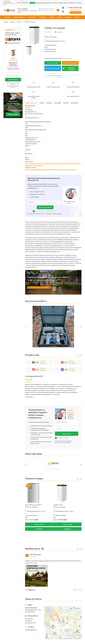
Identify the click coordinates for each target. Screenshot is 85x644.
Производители (41, 3)
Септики (7, 17)
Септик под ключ (70, 170)
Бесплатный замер (75, 12)
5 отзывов (43, 370)
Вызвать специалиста (45, 207)
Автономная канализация (34, 170)
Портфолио (72, 3)
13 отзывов (72, 370)
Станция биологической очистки (53, 170)
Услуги (19, 3)
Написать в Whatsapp (69, 68)
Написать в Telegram (53, 68)
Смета (42, 103)
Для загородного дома (48, 164)
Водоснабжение (19, 17)
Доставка (49, 3)
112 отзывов (72, 363)
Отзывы (60, 3)
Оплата (55, 3)
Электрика (42, 17)
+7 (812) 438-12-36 (74, 8)
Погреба (52, 17)
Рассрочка (74, 103)
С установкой (38, 166)
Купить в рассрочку (70, 63)
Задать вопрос (67, 434)
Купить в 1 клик (53, 63)
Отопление (32, 17)
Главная (6, 22)
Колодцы (68, 17)
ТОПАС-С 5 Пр (58, 505)
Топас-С (20, 22)
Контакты (79, 3)
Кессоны (60, 17)
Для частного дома (62, 164)
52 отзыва (43, 363)
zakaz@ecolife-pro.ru (76, 10)
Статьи (65, 3)
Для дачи (38, 164)
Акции (32, 3)
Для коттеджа (30, 164)
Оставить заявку (13, 80)
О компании (25, 2)
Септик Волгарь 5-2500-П (33, 505)
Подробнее (39, 529)
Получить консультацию (54, 76)
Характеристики (32, 103)
